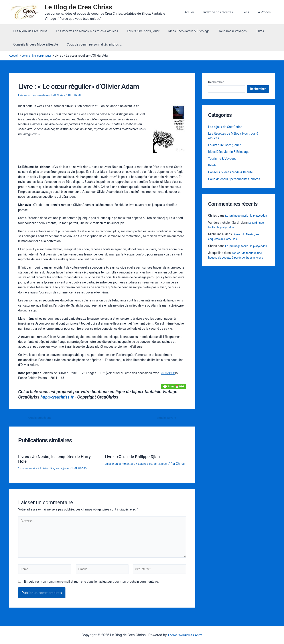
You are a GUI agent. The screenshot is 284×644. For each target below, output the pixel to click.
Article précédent (39, 419)
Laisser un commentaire (35, 96)
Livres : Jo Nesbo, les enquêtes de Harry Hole (58, 460)
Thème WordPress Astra (185, 635)
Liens (249, 13)
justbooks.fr (168, 374)
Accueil (199, 13)
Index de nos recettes (225, 13)
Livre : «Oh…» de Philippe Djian (135, 457)
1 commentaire (29, 469)
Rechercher (216, 83)
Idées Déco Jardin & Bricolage (180, 32)
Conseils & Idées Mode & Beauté (34, 45)
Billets (245, 32)
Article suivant (167, 419)
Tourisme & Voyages (220, 32)
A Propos (266, 13)
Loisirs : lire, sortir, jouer (137, 32)
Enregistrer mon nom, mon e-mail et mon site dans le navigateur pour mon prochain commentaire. (91, 588)
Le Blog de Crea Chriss (81, 7)
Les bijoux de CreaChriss (29, 32)
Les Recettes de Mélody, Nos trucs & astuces (83, 32)
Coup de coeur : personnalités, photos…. (90, 45)
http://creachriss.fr (59, 398)
